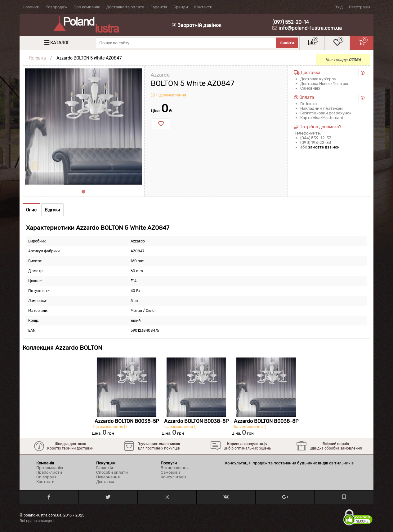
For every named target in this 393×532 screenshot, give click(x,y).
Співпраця (46, 477)
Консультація (174, 477)
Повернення (108, 477)
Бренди (181, 7)
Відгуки (52, 210)
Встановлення (175, 468)
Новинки (31, 7)
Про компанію (87, 7)
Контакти (203, 7)
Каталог (60, 43)
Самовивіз (171, 472)
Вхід (339, 7)
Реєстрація (360, 7)
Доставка (105, 482)
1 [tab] (83, 192)
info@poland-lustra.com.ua (310, 28)
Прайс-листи (49, 472)
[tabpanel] (83, 126)
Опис (31, 210)
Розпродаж (56, 7)
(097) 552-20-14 (291, 22)
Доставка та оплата (125, 7)
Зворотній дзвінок (197, 25)
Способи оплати (112, 472)
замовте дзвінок (324, 147)
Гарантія (159, 7)
